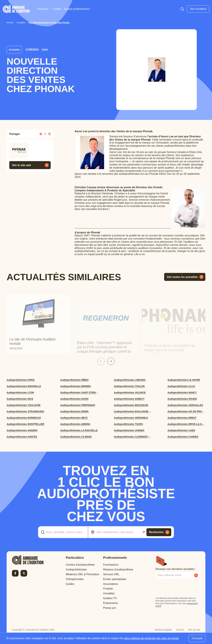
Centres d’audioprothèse (80, 565)
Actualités (109, 593)
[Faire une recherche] (182, 9)
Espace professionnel (78, 9)
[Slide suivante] (111, 361)
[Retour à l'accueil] (28, 560)
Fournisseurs (111, 565)
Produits (108, 589)
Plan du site (194, 630)
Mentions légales (163, 630)
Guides (57, 9)
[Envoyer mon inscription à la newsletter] (196, 575)
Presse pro (110, 608)
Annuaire (44, 9)
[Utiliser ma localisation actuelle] (144, 532)
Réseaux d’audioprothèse (118, 570)
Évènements (111, 603)
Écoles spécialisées (115, 579)
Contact (180, 630)
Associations (111, 584)
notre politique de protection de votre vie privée (151, 638)
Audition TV (110, 598)
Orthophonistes (75, 579)
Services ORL (111, 574)
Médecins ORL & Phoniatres (82, 574)
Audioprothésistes (76, 570)
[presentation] (181, 588)
